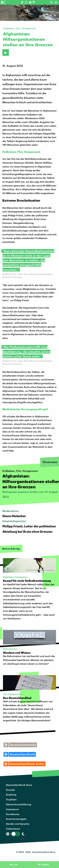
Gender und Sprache (18, 824)
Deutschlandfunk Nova (19, 785)
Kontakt (10, 790)
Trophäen (11, 799)
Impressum (12, 809)
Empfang (11, 794)
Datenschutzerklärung (19, 804)
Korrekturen (13, 814)
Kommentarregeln (16, 819)
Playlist (45, 864)
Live (15, 864)
